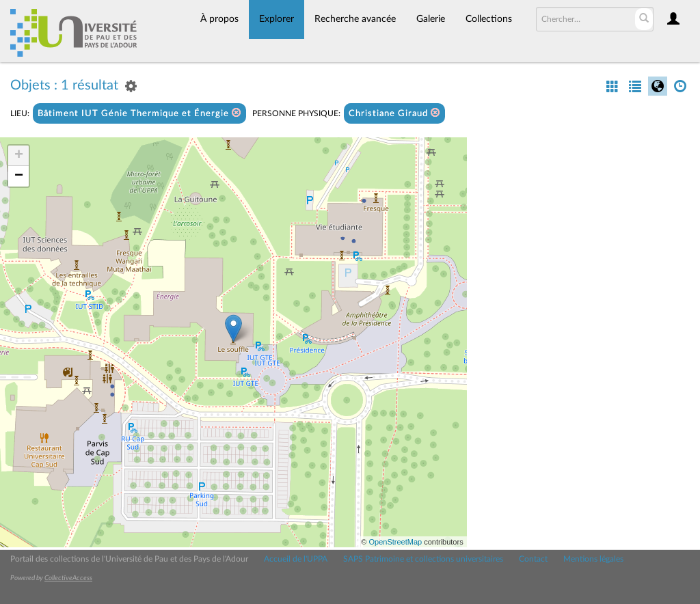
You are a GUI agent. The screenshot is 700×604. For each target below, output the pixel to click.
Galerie (431, 19)
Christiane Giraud (394, 113)
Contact (533, 559)
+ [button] (19, 156)
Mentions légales (593, 559)
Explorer (277, 19)
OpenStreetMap (395, 542)
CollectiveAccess (68, 578)
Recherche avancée (355, 19)
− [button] (19, 176)
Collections (489, 19)
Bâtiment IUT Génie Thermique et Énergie (139, 113)
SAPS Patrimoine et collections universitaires (423, 559)
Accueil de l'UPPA (296, 559)
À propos (219, 19)
